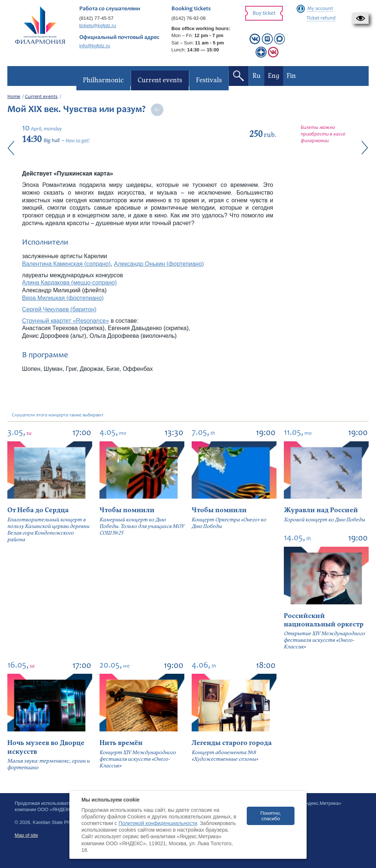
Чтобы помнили (127, 510)
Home (14, 97)
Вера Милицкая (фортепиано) (63, 298)
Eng (273, 76)
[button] (360, 18)
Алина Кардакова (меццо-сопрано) (69, 283)
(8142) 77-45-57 (96, 18)
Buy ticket (264, 13)
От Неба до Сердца (38, 510)
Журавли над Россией (321, 510)
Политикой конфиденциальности (158, 823)
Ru (256, 76)
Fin (291, 76)
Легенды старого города (232, 743)
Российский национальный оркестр (324, 620)
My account (320, 9)
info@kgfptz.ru (95, 46)
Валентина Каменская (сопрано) (66, 264)
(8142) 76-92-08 (189, 18)
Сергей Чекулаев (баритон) (59, 309)
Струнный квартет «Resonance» (66, 321)
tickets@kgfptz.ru (98, 26)
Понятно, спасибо (271, 816)
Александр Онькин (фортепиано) (159, 264)
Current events (41, 97)
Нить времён (121, 743)
